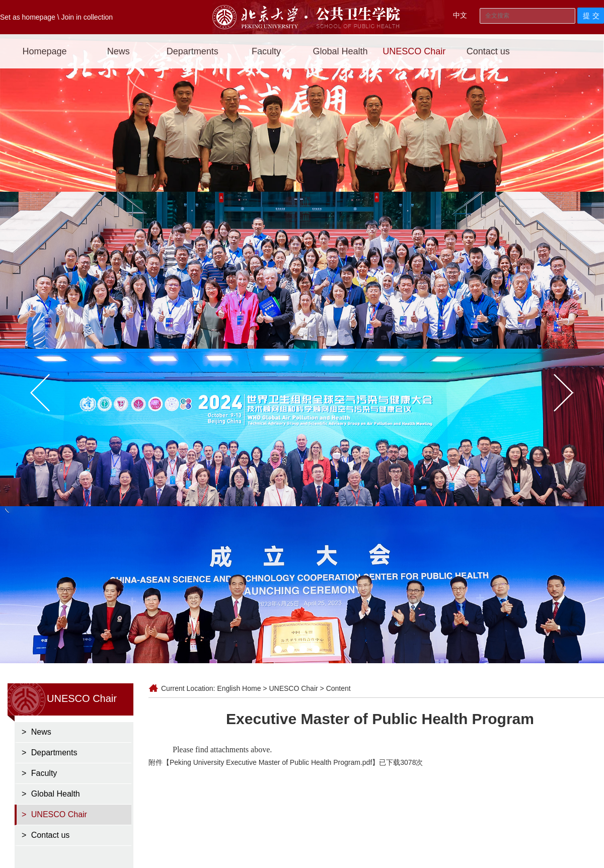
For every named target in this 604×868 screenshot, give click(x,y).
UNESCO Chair (414, 51)
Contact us (488, 51)
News (119, 51)
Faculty (266, 51)
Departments (193, 51)
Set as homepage (28, 17)
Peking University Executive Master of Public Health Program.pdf (271, 762)
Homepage (44, 51)
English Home (239, 688)
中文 (460, 15)
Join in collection (87, 17)
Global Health (340, 51)
